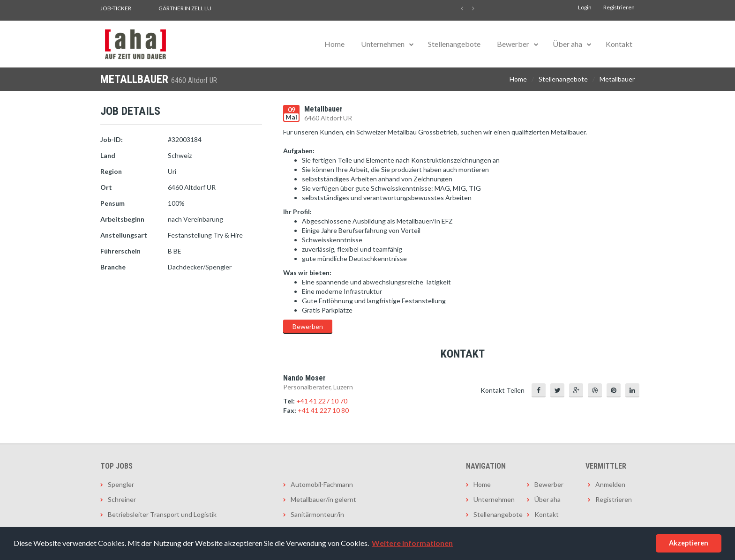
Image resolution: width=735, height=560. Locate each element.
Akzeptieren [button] (689, 543)
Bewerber (513, 44)
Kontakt (619, 44)
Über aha (567, 44)
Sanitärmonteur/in (317, 514)
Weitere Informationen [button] (412, 543)
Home (334, 44)
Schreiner (122, 499)
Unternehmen (383, 44)
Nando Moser (304, 378)
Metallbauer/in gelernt (323, 499)
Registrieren (619, 7)
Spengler (121, 484)
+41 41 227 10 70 (322, 401)
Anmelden (610, 484)
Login (585, 7)
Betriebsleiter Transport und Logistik (162, 514)
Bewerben (308, 326)
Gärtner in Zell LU (185, 8)
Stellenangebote (454, 44)
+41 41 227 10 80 (323, 410)
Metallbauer (617, 79)
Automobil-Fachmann (322, 484)
